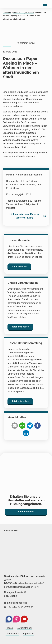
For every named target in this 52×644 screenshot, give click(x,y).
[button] (15, 426)
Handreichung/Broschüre (24, 12)
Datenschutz (12, 634)
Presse (9, 628)
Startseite (7, 12)
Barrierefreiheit (25, 628)
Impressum (28, 634)
